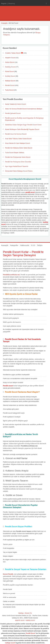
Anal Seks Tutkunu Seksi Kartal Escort (18, 139)
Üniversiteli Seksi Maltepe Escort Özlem (19, 171)
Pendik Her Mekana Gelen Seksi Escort (19, 148)
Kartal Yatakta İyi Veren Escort (15, 104)
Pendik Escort (10, 85)
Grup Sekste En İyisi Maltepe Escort (17, 143)
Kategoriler (14, 245)
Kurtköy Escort (10, 76)
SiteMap (21, 613)
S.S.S (33, 245)
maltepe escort (10, 643)
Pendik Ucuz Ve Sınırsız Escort (16, 134)
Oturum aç (12, 4)
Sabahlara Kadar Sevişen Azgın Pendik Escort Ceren (23, 125)
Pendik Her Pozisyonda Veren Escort (18, 157)
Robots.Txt (28, 613)
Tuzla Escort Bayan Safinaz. (15, 152)
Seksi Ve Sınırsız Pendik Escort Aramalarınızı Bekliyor (24, 109)
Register (4, 4)
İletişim (40, 245)
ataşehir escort (20, 620)
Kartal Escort (10, 71)
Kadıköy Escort (10, 67)
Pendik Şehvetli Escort (13, 113)
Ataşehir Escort (10, 58)
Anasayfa (4, 23)
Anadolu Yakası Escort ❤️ (14, 53)
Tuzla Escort (9, 90)
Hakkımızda (25, 245)
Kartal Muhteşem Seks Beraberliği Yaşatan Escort (22, 129)
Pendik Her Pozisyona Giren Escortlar (18, 162)
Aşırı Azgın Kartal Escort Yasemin (17, 166)
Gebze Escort (10, 62)
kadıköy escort (30, 620)
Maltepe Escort (10, 81)
